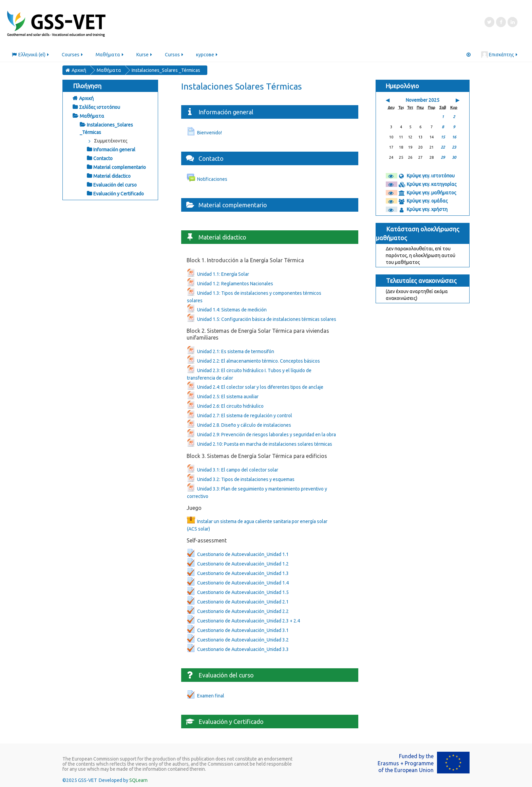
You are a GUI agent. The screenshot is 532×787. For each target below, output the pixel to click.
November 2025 (423, 100)
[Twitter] (489, 22)
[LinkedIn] (512, 22)
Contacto (103, 158)
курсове (207, 55)
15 (443, 137)
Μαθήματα (110, 55)
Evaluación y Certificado (119, 194)
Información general (114, 150)
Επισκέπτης (500, 55)
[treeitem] (110, 98)
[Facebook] (501, 22)
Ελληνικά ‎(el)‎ (31, 55)
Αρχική (86, 98)
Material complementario (120, 167)
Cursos (175, 55)
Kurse (145, 55)
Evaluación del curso (115, 185)
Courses (73, 55)
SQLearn (138, 780)
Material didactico (112, 176)
